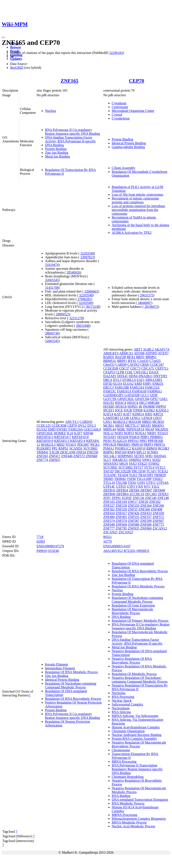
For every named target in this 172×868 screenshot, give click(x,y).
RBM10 (152, 448)
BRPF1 (122, 361)
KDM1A (138, 414)
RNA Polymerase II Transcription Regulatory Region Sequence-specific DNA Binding (137, 769)
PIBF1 (145, 437)
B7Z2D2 (130, 551)
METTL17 (132, 426)
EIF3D (108, 384)
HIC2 (143, 403)
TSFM (131, 479)
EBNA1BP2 (154, 380)
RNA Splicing (121, 712)
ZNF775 (158, 525)
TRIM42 (120, 479)
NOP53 (129, 433)
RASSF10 (139, 448)
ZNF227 (109, 506)
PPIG (143, 441)
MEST (120, 426)
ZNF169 (121, 502)
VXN (139, 486)
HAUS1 (109, 403)
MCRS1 (109, 426)
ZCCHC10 (137, 494)
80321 (108, 537)
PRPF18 (137, 445)
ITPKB (138, 410)
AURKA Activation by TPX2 (132, 233)
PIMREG (156, 437)
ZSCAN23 (126, 532)
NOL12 (109, 433)
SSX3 (133, 464)
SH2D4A (160, 456)
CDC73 (135, 368)
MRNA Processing (124, 815)
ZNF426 (134, 513)
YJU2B (54, 452)
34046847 (145, 303)
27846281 (84, 299)
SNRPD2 (135, 460)
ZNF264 (146, 506)
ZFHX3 (163, 494)
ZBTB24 (122, 490)
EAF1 (141, 380)
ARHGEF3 (111, 353)
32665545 (52, 280)
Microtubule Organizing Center (133, 111)
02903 (41, 541)
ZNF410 (109, 513)
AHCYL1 (72, 422)
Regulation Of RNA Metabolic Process (71, 672)
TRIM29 (160, 475)
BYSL (132, 361)
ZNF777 (109, 528)
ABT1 (138, 349)
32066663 (91, 291)
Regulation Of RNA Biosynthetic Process (73, 699)
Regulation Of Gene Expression (133, 605)
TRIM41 (42, 452)
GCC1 (145, 395)
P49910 (42, 551)
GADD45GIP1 (113, 395)
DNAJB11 (145, 376)
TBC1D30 (139, 471)
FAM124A (76, 429)
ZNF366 (144, 509)
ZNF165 (70, 81)
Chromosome (121, 750)
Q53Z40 (53, 551)
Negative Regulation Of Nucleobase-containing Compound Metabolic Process (140, 680)
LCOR (125, 418)
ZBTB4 (134, 490)
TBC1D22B (122, 471)
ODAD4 (123, 437)
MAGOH (135, 422)
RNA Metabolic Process (128, 803)
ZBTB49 (109, 494)
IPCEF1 (109, 410)
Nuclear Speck (122, 701)
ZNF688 (134, 525)
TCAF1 (151, 471)
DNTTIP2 (160, 376)
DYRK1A (129, 380)
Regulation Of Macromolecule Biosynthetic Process (132, 611)
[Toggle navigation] (3, 37)
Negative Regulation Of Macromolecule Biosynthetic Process (139, 744)
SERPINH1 (125, 456)
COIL (129, 372)
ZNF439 (158, 513)
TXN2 (132, 483)
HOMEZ (60, 433)
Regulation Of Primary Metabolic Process (140, 621)
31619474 (52, 265)
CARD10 (86, 422)
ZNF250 (93, 452)
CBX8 (144, 365)
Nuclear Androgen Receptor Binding (137, 735)
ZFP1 (107, 498)
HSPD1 (133, 406)
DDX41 (122, 376)
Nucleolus (119, 693)
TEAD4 (123, 475)
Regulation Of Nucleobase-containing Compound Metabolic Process (71, 685)
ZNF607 (158, 521)
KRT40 (88, 433)
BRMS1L (110, 361)
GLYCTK (110, 399)
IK (140, 406)
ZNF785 (121, 528)
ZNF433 (146, 513)
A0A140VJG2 (113, 551)
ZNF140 (151, 498)
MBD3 (147, 422)
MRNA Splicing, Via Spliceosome (135, 716)
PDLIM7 (83, 445)
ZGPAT (127, 498)
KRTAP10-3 (45, 437)
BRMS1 (151, 357)
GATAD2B (132, 395)
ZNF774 (42, 460)
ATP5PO (151, 353)
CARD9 (121, 365)
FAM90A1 (155, 391)
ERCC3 (109, 387)
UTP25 (121, 486)
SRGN (124, 464)
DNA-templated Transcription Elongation (140, 800)
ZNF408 (157, 509)
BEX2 (131, 357)
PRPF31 (160, 445)
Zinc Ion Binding (57, 153)
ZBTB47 (146, 490)
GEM (154, 395)
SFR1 (149, 456)
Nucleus (51, 111)
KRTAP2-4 (78, 441)
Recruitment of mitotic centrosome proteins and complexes (135, 200)
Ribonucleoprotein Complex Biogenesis (139, 819)
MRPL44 (110, 429)
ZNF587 (134, 521)
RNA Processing (123, 697)
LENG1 (135, 418)
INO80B (149, 406)
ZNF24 (81, 452)
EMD (52, 429)
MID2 (61, 445)
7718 (40, 537)
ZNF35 (133, 509)
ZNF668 (91, 456)
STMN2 (154, 464)
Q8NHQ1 (143, 551)
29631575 (147, 295)
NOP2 (119, 433)
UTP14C (109, 486)
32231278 (76, 318)
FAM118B (122, 387)
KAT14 (108, 414)
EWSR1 (62, 429)
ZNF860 (146, 528)
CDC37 (124, 368)
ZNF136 (138, 498)
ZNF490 (109, 517)
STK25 (142, 464)
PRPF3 (148, 445)
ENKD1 (158, 384)
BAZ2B (121, 357)
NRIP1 (152, 433)
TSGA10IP (144, 479)
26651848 (83, 326)
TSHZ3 (157, 479)
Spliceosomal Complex (128, 704)
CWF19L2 (141, 372)
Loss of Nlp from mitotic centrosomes (138, 195)
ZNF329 (121, 509)
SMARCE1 (120, 460)
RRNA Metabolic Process (129, 822)
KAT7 (78, 433)
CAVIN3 (133, 365)
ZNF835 (134, 528)
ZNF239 (121, 506)
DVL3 (92, 426)
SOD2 (156, 460)
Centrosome (120, 107)
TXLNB (121, 483)
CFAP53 (109, 372)
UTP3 (131, 486)
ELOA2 (42, 429)
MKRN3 (158, 426)
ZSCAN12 (160, 528)
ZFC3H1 (151, 494)
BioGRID (17, 68)
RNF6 (132, 452)
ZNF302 (109, 509)
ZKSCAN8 (68, 452)
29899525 (63, 314)
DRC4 (108, 380)
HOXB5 (109, 406)
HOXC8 (121, 406)
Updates (16, 59)
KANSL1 (162, 410)
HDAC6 (133, 403)
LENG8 (147, 418)
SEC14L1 (110, 456)
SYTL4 (149, 467)
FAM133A (152, 387)
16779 (108, 541)
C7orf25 (155, 361)
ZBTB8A (123, 494)
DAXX (154, 372)
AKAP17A (162, 349)
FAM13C (110, 391)
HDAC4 (121, 403)
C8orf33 (109, 365)
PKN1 (108, 441)
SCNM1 (152, 452)
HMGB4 (154, 403)
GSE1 (164, 399)
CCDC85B (59, 426)
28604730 (52, 333)
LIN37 (158, 418)
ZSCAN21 (111, 532)
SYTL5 (160, 467)
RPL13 (141, 452)
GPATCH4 (142, 399)
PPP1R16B (156, 441)
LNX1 (108, 422)
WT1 (147, 486)
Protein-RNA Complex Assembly (134, 739)
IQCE (119, 410)
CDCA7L (148, 368)
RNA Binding (121, 796)
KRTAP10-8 (80, 437)
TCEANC (110, 475)
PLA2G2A (120, 441)
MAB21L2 (120, 422)
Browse (15, 47)
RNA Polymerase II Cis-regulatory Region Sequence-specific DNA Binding (72, 132)
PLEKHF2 (44, 448)
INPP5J (161, 406)
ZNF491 (121, 517)
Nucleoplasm (121, 708)
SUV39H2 (126, 467)
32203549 (87, 253)
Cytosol (117, 115)
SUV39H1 (91, 448)
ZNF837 (55, 460)
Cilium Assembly (124, 168)
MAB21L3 (48, 445)
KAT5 (118, 414)
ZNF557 (146, 517)
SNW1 (147, 460)
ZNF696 (146, 525)
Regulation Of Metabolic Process (134, 674)
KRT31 (158, 414)
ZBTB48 (159, 490)
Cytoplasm (119, 103)
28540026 (73, 272)
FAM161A (124, 391)
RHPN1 (109, 452)
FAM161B (139, 391)
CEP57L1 (162, 368)
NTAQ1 (71, 445)
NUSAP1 (110, 437)
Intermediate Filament (60, 668)
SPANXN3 (111, 464)
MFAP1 (146, 426)
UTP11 (151, 483)
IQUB (128, 410)
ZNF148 (163, 498)
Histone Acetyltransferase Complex (136, 727)
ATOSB (139, 353)
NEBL (121, 429)
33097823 (87, 257)
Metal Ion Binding (57, 156)
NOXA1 (141, 433)
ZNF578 (121, 521)
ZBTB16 (109, 490)
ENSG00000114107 (117, 546)
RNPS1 (63, 448)
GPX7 (154, 399)
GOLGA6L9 (92, 429)
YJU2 (155, 486)
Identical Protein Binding (129, 143)
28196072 (151, 307)
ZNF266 (158, 506)
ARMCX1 (126, 353)
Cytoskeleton (121, 118)
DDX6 (133, 376)
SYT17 (138, 467)
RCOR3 (164, 448)
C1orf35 (143, 361)
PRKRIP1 (124, 445)
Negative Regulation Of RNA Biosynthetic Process (132, 661)
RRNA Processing (124, 761)
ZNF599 (146, 521)
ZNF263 (42, 456)
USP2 (141, 483)
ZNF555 (134, 517)
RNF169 (121, 452)
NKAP (150, 429)
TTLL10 (109, 483)
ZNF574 (109, 521)
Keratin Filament (57, 664)
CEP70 (137, 81)
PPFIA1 (133, 441)
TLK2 (133, 475)
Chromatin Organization (128, 731)
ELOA (118, 384)
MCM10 (158, 422)
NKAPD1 (162, 429)
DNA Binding (54, 145)
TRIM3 (108, 479)
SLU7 (107, 460)
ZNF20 (143, 502)
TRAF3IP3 (146, 475)
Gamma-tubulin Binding (128, 147)
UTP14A (163, 483)
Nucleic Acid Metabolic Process (134, 826)
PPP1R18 (110, 445)
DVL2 (82, 426)
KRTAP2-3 (62, 441)
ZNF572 (79, 456)
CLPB (120, 372)
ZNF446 (67, 456)
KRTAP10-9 (45, 441)
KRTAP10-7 (63, 437)
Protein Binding (56, 149)
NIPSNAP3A (135, 429)
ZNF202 (155, 502)
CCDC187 (157, 365)
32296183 (116, 53)
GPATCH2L (45, 433)
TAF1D (109, 471)
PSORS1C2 (123, 448)
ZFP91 (116, 498)
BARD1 (109, 357)
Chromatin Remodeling (128, 777)
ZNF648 (109, 525)
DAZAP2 (110, 376)
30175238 (93, 307)
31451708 (52, 288)
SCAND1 (76, 448)
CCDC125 (44, 426)
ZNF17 (133, 502)
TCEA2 (163, 471)
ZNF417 (55, 456)
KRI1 (149, 414)
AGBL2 (148, 349)
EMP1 (147, 384)
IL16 (70, 433)
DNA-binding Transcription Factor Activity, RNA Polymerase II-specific (70, 139)
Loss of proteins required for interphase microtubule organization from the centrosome (139, 210)
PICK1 (95, 445)
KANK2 (149, 410)
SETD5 (139, 456)
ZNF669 (121, 525)
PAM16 (134, 437)
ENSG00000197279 (50, 546)
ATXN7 (163, 353)
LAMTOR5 (111, 418)
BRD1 (140, 357)
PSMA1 (109, 448)
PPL (55, 448)
